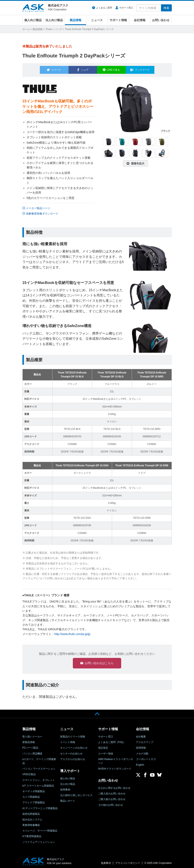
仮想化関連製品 (31, 812)
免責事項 (106, 861)
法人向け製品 (54, 20)
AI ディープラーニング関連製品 (40, 806)
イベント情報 (68, 740)
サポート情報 (118, 20)
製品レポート (68, 799)
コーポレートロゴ (146, 757)
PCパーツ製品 (30, 746)
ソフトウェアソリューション (39, 840)
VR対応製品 (29, 773)
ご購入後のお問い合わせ (112, 797)
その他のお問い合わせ (111, 803)
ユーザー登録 (106, 752)
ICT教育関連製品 (32, 835)
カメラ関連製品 (31, 795)
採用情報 (141, 746)
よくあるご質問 (104, 8)
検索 (166, 8)
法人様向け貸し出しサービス (76, 793)
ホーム (26, 29)
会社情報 (140, 20)
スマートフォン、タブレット (39, 778)
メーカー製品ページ (38, 206)
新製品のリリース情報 (73, 735)
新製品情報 (29, 740)
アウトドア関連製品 (34, 801)
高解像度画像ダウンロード (42, 211)
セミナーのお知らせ (71, 752)
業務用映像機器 (31, 823)
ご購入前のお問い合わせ (112, 792)
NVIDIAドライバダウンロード (115, 767)
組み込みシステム (32, 818)
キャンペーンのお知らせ (74, 746)
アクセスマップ (145, 740)
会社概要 (141, 735)
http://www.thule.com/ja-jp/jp (72, 632)
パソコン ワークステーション (39, 767)
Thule (49, 29)
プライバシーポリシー (128, 861)
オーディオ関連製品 (34, 789)
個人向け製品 (33, 20)
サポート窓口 (126, 8)
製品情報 (76, 20)
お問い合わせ (161, 20)
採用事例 (65, 788)
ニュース (97, 20)
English (140, 763)
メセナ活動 (142, 752)
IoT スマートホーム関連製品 (38, 784)
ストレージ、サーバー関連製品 (40, 829)
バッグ (58, 29)
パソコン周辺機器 (32, 752)
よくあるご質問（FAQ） (112, 740)
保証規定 (103, 746)
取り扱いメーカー (32, 735)
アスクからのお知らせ (73, 757)
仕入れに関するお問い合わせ (114, 786)
